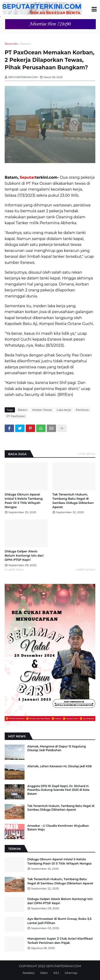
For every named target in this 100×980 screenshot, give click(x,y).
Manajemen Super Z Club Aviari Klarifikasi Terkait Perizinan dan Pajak (60, 941)
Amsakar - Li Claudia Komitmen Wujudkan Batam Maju (58, 828)
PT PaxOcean (16, 416)
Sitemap (71, 973)
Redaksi (29, 973)
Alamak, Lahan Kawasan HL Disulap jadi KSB (59, 766)
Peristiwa (82, 410)
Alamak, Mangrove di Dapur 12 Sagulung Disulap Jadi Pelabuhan (57, 748)
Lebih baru (15, 569)
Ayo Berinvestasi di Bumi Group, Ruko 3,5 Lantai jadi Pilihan (59, 921)
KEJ (56, 973)
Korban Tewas (42, 410)
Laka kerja (64, 410)
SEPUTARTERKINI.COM (63, 966)
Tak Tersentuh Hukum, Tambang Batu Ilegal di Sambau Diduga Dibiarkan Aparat (73, 501)
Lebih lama (84, 569)
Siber (44, 973)
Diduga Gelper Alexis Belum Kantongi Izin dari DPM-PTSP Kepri (24, 555)
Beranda (11, 44)
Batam (25, 44)
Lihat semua (87, 454)
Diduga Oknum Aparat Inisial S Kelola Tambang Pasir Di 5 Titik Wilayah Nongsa (24, 501)
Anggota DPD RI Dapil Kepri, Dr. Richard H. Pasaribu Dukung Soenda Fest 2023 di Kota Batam (58, 790)
